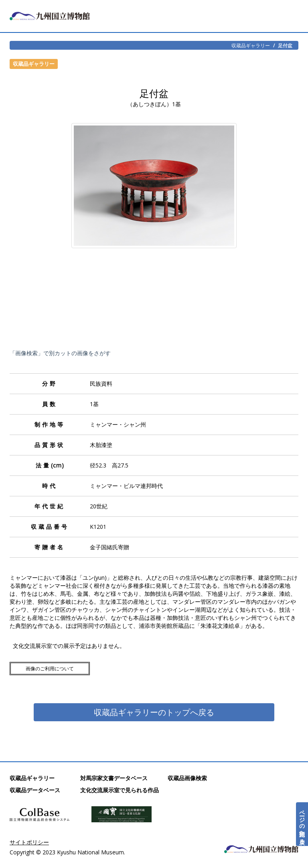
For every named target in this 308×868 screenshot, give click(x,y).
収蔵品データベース (35, 790)
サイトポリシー (29, 842)
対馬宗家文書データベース (114, 778)
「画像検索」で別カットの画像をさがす (60, 353)
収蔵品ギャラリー (251, 45)
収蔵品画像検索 (187, 778)
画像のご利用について (50, 669)
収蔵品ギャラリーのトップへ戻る (154, 712)
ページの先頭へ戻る (302, 824)
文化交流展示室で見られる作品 (120, 790)
